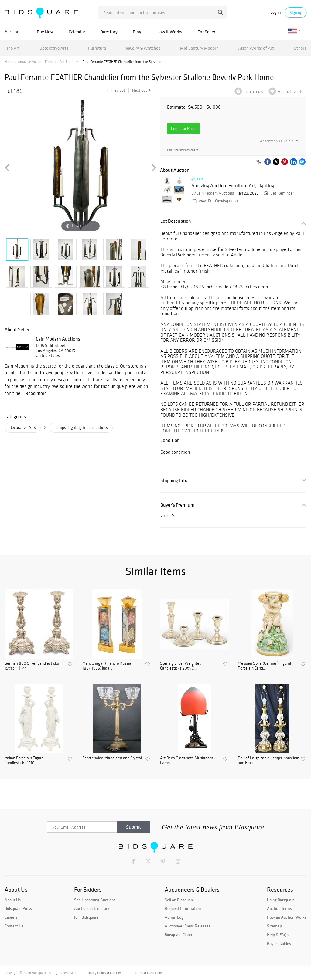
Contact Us (14, 926)
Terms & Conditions (148, 973)
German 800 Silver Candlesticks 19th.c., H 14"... (32, 666)
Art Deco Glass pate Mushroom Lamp (186, 761)
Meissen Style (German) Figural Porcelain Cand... (264, 666)
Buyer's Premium (177, 505)
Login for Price (183, 128)
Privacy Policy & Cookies (104, 973)
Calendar (77, 32)
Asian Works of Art (256, 48)
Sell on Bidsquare (179, 900)
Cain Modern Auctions (58, 339)
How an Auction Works (287, 917)
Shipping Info (174, 480)
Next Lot (142, 90)
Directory (109, 32)
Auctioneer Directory (92, 908)
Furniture (97, 48)
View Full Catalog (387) (214, 201)
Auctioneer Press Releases (188, 926)
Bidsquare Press (18, 908)
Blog (137, 32)
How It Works (169, 32)
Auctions (13, 32)
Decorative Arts (54, 48)
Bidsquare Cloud (178, 935)
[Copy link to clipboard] (259, 162)
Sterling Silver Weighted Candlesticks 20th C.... (181, 666)
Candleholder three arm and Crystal (112, 758)
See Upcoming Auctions (95, 900)
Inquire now (253, 92)
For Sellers (207, 32)
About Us (13, 900)
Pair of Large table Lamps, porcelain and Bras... (268, 761)
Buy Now (45, 32)
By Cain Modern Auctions (213, 193)
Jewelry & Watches (143, 48)
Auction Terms (279, 908)
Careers (11, 917)
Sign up (296, 12)
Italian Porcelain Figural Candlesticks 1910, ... (24, 761)
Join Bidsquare (86, 917)
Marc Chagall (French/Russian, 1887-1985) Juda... (108, 666)
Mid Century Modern (199, 48)
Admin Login (176, 917)
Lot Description (176, 221)
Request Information (183, 908)
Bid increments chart (183, 150)
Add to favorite (290, 92)
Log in (275, 12)
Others (300, 48)
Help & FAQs (278, 935)
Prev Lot (115, 90)
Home (9, 62)
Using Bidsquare (281, 900)
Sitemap (274, 926)
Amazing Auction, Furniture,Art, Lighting (48, 62)
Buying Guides (279, 944)
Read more (36, 393)
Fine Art (12, 48)
